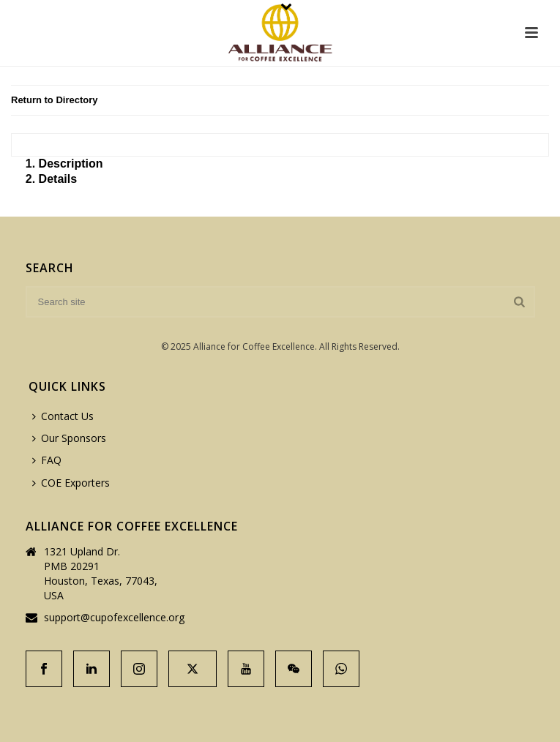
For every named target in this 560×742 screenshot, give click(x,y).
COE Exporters (71, 483)
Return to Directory (54, 100)
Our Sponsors (69, 438)
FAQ (47, 460)
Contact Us (63, 416)
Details (58, 179)
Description (71, 164)
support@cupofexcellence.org (114, 618)
